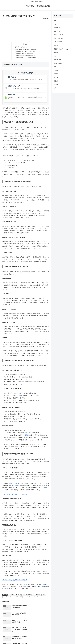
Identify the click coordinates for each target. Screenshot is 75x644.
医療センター (15, 484)
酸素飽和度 (37, 597)
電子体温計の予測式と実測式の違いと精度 (26, 49)
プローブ (13, 393)
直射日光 (27, 435)
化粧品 (24, 595)
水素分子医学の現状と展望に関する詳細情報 (15, 495)
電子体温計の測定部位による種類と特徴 (26, 51)
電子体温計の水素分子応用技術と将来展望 (26, 58)
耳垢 (20, 597)
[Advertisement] (26, 30)
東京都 (44, 595)
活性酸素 (15, 486)
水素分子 (5, 597)
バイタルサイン (45, 585)
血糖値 (25, 585)
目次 (24, 44)
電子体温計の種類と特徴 (21, 47)
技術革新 (39, 595)
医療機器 (29, 595)
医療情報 (5, 595)
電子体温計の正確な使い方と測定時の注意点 (27, 56)
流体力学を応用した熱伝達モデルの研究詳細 (15, 580)
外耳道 (21, 396)
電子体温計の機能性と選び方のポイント (26, 54)
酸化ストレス (30, 597)
